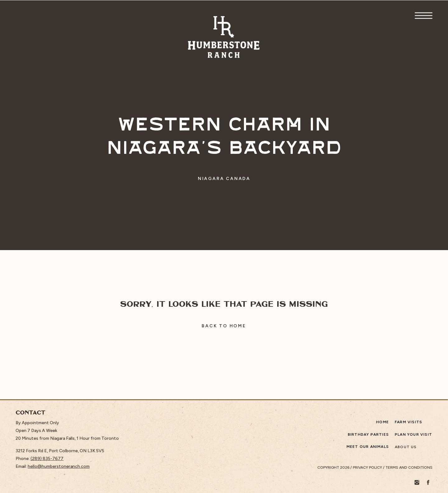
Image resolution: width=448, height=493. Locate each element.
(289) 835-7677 (47, 459)
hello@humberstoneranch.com (59, 466)
